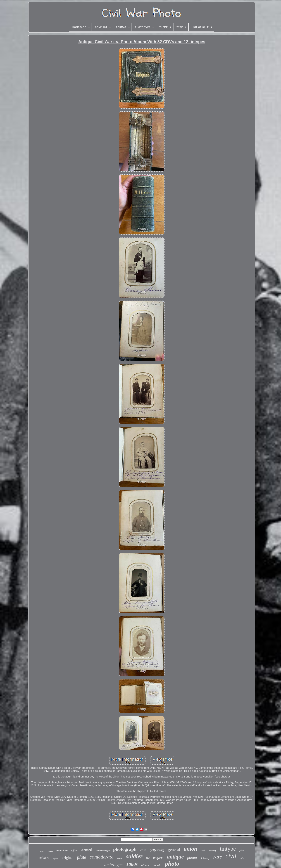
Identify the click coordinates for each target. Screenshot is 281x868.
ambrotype (113, 865)
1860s (132, 864)
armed (87, 850)
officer (74, 851)
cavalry (213, 851)
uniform (158, 858)
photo (172, 864)
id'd (148, 858)
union (190, 849)
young (50, 851)
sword (120, 858)
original (67, 858)
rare (218, 857)
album (145, 865)
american (62, 850)
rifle (242, 858)
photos (192, 857)
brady (42, 851)
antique (175, 857)
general (174, 850)
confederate (101, 857)
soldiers (44, 858)
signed (55, 859)
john (242, 851)
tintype (228, 849)
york (203, 850)
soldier (134, 856)
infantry (205, 858)
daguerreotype (103, 851)
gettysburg (157, 850)
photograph (125, 849)
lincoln (157, 865)
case (143, 850)
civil (231, 856)
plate (82, 857)
